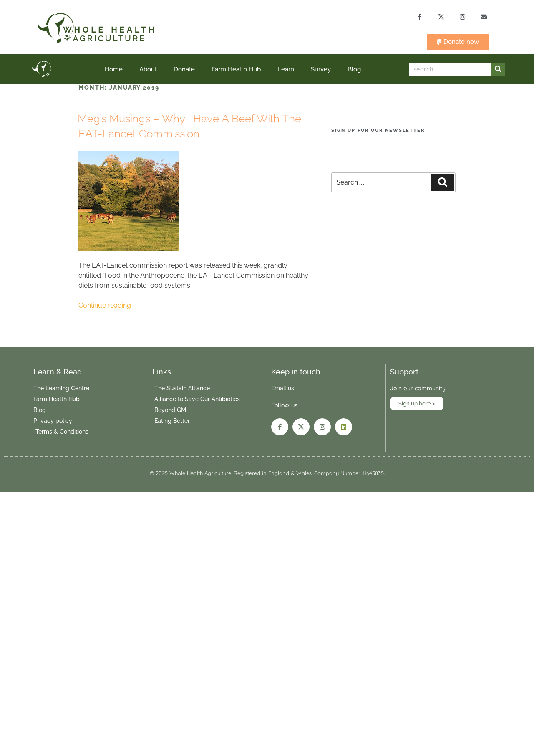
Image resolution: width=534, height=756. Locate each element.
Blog (354, 70)
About (148, 70)
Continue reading (105, 306)
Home (114, 70)
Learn (286, 70)
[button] (458, 42)
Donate (184, 70)
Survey (321, 70)
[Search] (498, 70)
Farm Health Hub (236, 70)
